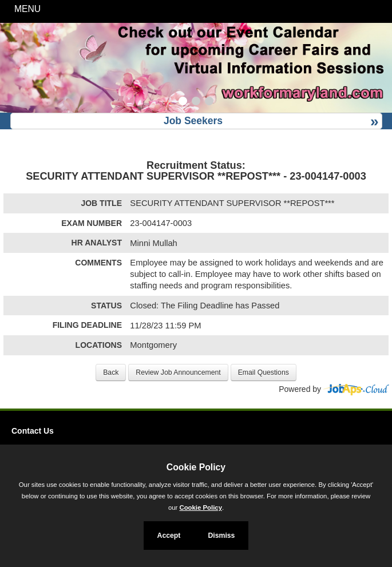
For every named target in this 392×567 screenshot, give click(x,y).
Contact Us (33, 431)
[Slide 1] (183, 102)
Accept (169, 536)
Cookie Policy (196, 467)
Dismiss (221, 536)
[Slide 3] (209, 102)
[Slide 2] (196, 102)
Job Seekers (193, 121)
